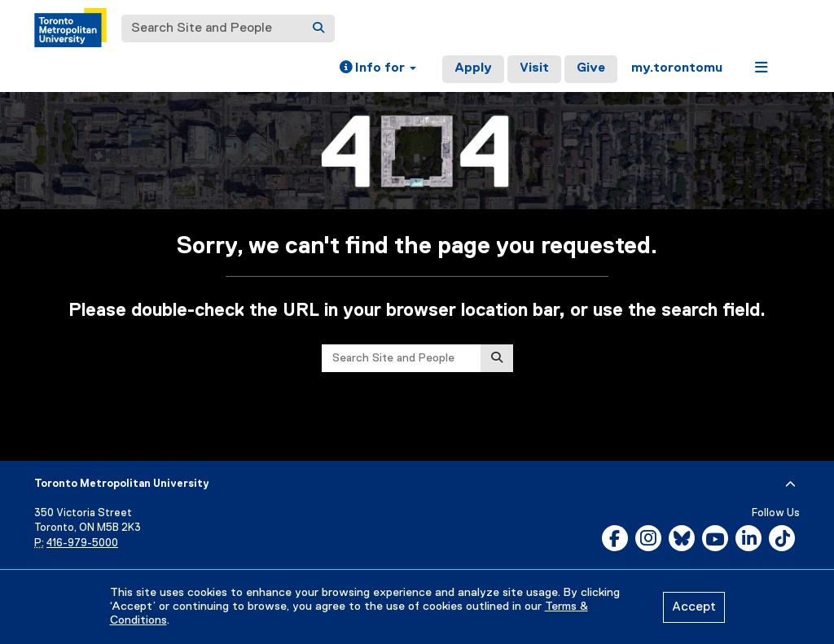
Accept (694, 607)
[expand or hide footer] (790, 484)
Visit (534, 68)
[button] (378, 69)
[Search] (318, 28)
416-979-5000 (82, 543)
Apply (473, 68)
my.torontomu (677, 68)
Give (591, 68)
